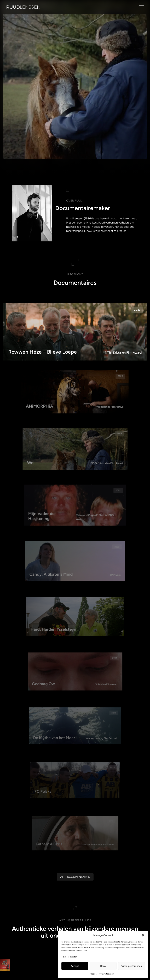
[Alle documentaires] (75, 928)
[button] (143, 935)
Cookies (94, 974)
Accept (75, 966)
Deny (103, 966)
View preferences (132, 966)
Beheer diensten (70, 957)
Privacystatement (107, 974)
